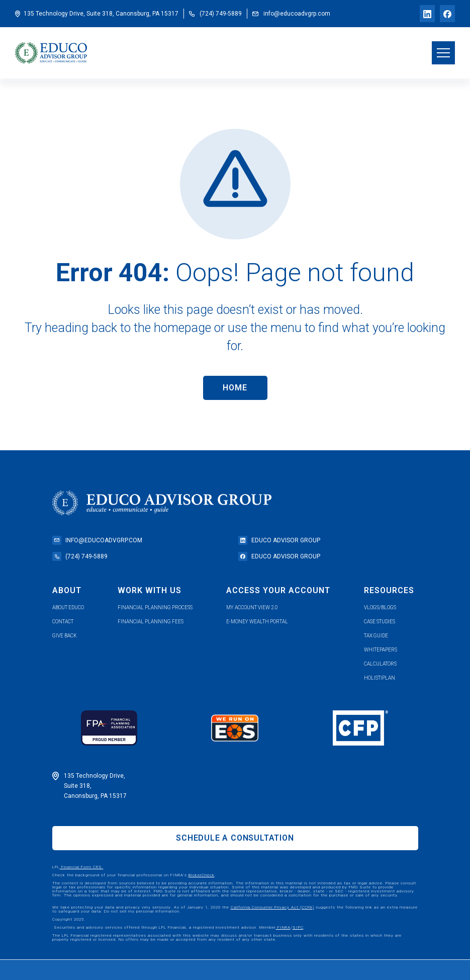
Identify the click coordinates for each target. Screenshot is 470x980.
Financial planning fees (151, 622)
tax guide (376, 636)
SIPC (298, 927)
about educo (68, 607)
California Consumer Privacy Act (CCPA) (272, 907)
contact (63, 622)
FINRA (283, 927)
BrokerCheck (202, 875)
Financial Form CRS (82, 867)
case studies (380, 622)
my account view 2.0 (252, 607)
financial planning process (155, 607)
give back (65, 636)
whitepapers (381, 650)
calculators (380, 664)
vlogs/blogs (380, 607)
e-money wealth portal (257, 622)
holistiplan (380, 678)
